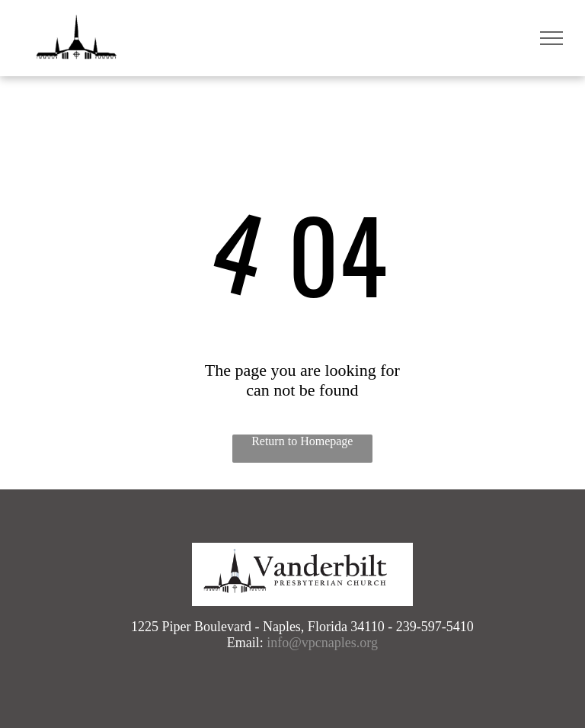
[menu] (551, 38)
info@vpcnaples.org (322, 643)
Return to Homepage (302, 441)
